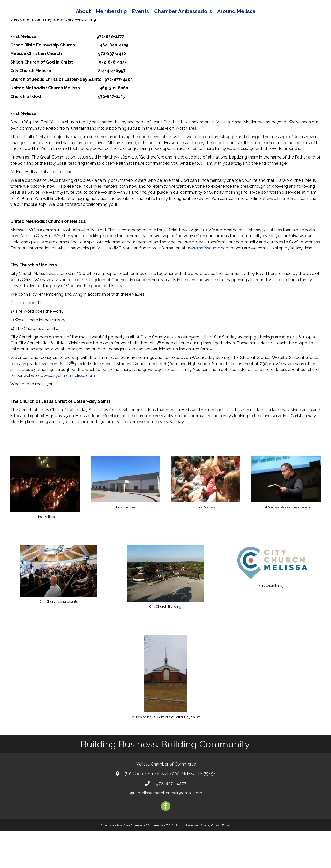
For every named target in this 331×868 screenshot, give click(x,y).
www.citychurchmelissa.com (68, 413)
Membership (83, 18)
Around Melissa (265, 18)
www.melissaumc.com (208, 285)
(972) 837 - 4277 (170, 821)
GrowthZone (220, 863)
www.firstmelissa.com (287, 236)
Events (112, 18)
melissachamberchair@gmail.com (170, 830)
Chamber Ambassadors (212, 18)
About (55, 18)
